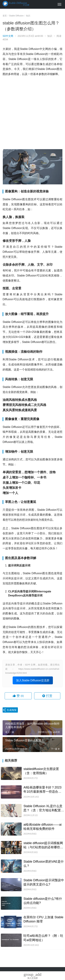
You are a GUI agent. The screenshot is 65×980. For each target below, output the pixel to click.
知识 (50, 36)
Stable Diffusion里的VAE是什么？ (44, 864)
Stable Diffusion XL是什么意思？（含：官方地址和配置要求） (44, 808)
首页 (5, 16)
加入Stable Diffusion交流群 (33, 680)
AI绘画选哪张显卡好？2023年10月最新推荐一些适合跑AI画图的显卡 (42, 790)
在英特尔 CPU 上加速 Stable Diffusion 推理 (43, 919)
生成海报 (10, 710)
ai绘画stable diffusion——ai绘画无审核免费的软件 (42, 827)
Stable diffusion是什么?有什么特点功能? (43, 901)
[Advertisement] (32, 113)
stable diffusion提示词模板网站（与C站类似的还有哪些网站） (43, 845)
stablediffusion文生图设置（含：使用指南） (41, 771)
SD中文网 (8, 36)
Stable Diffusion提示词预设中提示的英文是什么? (44, 882)
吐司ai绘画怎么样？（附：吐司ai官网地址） (43, 938)
